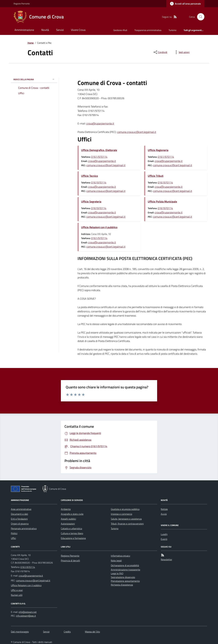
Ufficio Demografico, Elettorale (99, 150)
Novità (45, 30)
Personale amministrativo (24, 528)
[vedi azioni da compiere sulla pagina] (182, 52)
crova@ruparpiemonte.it (100, 123)
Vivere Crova (78, 30)
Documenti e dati (19, 514)
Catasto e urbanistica (71, 528)
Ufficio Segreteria (91, 202)
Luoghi (164, 534)
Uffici (13, 538)
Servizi (60, 30)
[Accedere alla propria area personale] (185, 4)
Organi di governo (20, 524)
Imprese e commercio (121, 514)
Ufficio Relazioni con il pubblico (99, 227)
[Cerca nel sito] (200, 17)
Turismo (173, 30)
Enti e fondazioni (19, 519)
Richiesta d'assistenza (122, 585)
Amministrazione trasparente (126, 570)
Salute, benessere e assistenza (126, 519)
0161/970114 (99, 157)
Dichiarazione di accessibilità (125, 565)
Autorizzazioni (68, 524)
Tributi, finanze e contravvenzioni (127, 524)
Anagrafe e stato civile (72, 514)
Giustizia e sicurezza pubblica (125, 509)
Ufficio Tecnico (90, 176)
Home (31, 43)
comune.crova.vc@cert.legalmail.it (137, 132)
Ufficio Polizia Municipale (162, 202)
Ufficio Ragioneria (158, 150)
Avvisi (164, 514)
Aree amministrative (21, 509)
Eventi (164, 539)
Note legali (116, 561)
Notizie (164, 509)
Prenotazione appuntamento (125, 581)
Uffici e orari (17, 590)
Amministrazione (24, 30)
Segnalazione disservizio (123, 577)
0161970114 (99, 182)
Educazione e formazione (73, 538)
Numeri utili (17, 595)
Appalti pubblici (68, 519)
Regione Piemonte (22, 4)
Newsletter (166, 559)
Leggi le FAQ (117, 573)
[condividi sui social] (160, 52)
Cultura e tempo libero (72, 533)
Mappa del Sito (92, 632)
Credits (67, 632)
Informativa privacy (121, 556)
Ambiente (66, 509)
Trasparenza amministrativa (148, 30)
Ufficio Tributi (156, 176)
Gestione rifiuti (120, 30)
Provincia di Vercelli (70, 561)
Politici (14, 533)
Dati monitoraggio (20, 632)
